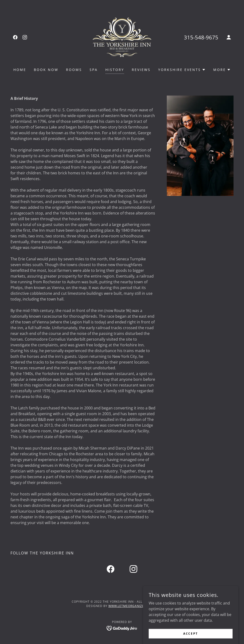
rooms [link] (74, 70)
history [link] (115, 70)
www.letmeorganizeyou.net (133, 606)
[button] (229, 37)
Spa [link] (94, 70)
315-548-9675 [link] (201, 37)
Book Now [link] (46, 70)
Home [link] (20, 70)
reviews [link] (141, 70)
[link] (15, 37)
